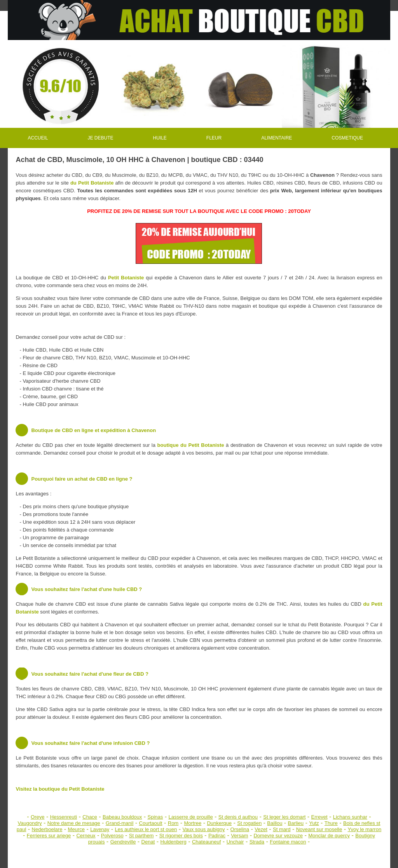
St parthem (141, 836)
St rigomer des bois (181, 836)
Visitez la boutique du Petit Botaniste (60, 789)
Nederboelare (47, 829)
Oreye (38, 817)
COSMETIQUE (347, 138)
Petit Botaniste (126, 278)
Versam (239, 836)
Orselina (240, 829)
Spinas (155, 817)
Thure (331, 823)
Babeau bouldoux (122, 817)
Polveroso (112, 836)
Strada (257, 842)
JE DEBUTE (100, 138)
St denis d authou (238, 817)
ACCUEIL (38, 138)
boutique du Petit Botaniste (191, 445)
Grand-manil (120, 823)
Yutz (314, 823)
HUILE (160, 138)
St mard (282, 829)
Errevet (319, 817)
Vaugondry (30, 823)
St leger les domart (284, 817)
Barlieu (296, 823)
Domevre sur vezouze (278, 836)
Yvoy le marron (364, 829)
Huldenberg (174, 842)
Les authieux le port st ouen (146, 829)
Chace (90, 817)
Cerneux (86, 836)
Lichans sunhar (350, 817)
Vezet (261, 829)
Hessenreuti (64, 817)
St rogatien (249, 823)
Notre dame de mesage (74, 823)
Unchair (235, 842)
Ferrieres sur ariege (49, 836)
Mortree (193, 823)
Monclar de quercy (329, 836)
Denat (148, 842)
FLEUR (214, 138)
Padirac (217, 836)
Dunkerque (219, 823)
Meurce (76, 829)
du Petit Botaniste (92, 183)
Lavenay (100, 829)
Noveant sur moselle (319, 829)
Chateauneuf (206, 842)
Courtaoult (151, 823)
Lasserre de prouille (190, 817)
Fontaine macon (288, 842)
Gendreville (123, 842)
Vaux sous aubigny (204, 829)
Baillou (275, 823)
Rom (173, 823)
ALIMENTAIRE (277, 138)
